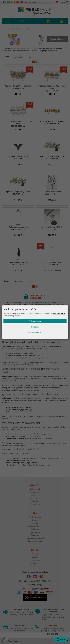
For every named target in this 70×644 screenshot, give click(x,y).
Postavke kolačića (60, 314)
